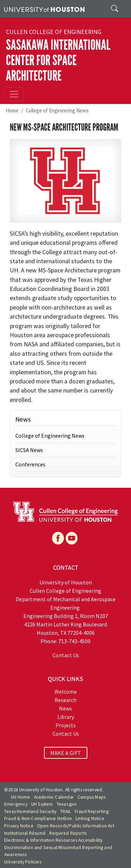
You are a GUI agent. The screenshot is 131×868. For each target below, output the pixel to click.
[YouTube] (72, 538)
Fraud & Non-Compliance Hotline (38, 818)
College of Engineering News (57, 110)
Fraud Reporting (92, 811)
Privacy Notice (19, 826)
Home (12, 110)
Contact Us (66, 655)
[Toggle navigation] (14, 94)
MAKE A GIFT (66, 753)
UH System (42, 804)
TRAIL (66, 811)
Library (66, 717)
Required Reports (68, 833)
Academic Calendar (54, 797)
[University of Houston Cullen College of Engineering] (65, 511)
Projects (66, 725)
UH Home (20, 797)
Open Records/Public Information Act (76, 826)
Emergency (16, 804)
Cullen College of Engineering (54, 32)
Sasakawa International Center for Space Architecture (58, 60)
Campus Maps (92, 797)
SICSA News (29, 450)
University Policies (23, 862)
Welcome (66, 692)
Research (65, 700)
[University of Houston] (44, 9)
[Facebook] (58, 538)
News (65, 708)
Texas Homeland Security (30, 811)
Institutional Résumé (25, 833)
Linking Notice (90, 818)
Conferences (30, 464)
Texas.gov (67, 804)
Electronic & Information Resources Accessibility (53, 840)
